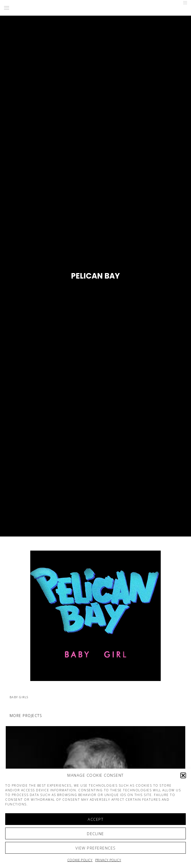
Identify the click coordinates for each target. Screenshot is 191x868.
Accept (95, 819)
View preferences (96, 848)
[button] (183, 775)
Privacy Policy (108, 860)
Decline (95, 834)
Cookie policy (80, 860)
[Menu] (184, 3)
